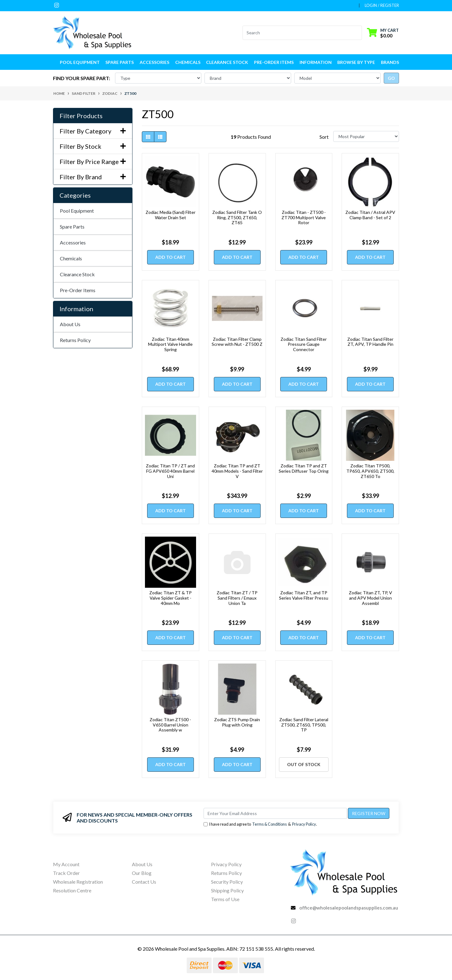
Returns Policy (75, 340)
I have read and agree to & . (260, 824)
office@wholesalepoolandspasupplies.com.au (349, 908)
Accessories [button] (154, 62)
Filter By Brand (93, 177)
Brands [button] (390, 62)
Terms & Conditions (269, 824)
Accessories (73, 242)
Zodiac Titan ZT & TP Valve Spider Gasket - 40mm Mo (171, 598)
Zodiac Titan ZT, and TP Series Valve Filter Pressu (304, 595)
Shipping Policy (227, 890)
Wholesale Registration (78, 882)
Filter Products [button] (81, 116)
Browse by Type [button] (356, 62)
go (391, 78)
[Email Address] (275, 813)
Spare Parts (72, 227)
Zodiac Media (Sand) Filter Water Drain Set (171, 215)
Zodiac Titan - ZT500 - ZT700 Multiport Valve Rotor (304, 217)
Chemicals (71, 258)
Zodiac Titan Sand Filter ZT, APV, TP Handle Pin (370, 342)
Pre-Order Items (274, 62)
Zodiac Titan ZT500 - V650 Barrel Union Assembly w (170, 725)
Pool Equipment (77, 211)
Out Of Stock (304, 764)
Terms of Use (225, 899)
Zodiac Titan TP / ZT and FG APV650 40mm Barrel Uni (170, 471)
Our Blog (142, 873)
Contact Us (144, 882)
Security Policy (227, 882)
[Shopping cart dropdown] (383, 33)
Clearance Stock (227, 62)
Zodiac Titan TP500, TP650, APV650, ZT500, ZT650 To (370, 471)
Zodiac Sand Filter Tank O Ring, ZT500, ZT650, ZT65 (237, 217)
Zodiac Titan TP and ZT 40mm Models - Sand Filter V (237, 471)
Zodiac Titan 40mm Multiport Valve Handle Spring (170, 344)
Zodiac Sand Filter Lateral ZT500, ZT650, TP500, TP (304, 725)
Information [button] (316, 62)
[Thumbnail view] (148, 137)
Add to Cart (171, 257)
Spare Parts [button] (120, 62)
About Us (70, 324)
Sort (324, 137)
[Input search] (298, 33)
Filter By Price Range (93, 162)
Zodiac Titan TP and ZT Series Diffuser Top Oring (304, 468)
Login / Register (382, 5)
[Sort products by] (366, 136)
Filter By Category (93, 131)
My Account (66, 864)
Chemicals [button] (188, 62)
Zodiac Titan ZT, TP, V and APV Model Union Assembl (370, 598)
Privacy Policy (304, 824)
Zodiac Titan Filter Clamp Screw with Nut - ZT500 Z (237, 342)
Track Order (66, 873)
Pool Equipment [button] (80, 62)
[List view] (160, 137)
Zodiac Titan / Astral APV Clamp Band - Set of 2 (370, 215)
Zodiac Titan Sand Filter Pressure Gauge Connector (304, 344)
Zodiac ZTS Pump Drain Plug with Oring (237, 722)
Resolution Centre (72, 890)
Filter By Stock (93, 146)
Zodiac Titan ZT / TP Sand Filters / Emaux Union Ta (237, 598)
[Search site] (358, 33)
